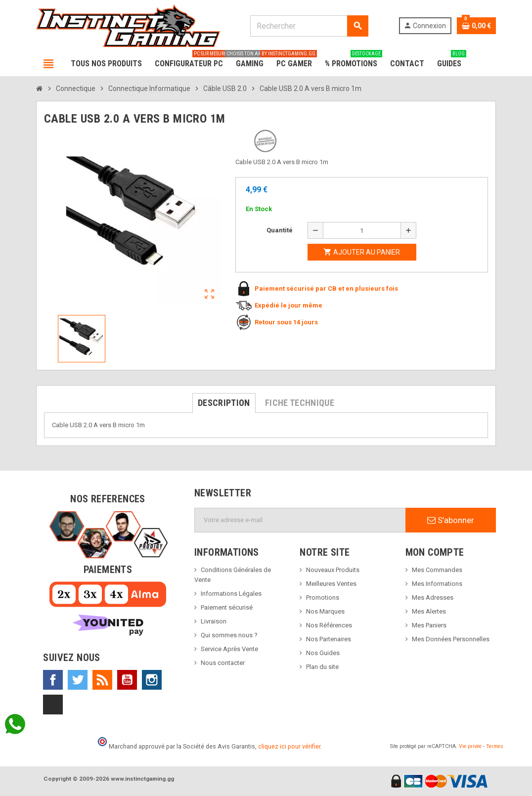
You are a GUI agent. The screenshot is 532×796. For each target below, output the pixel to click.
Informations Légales (231, 594)
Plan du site (322, 667)
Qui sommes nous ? (229, 635)
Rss (102, 680)
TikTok (53, 705)
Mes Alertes (429, 611)
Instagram (152, 680)
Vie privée (470, 746)
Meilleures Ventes (331, 584)
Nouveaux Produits (333, 570)
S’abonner (451, 520)
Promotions (323, 597)
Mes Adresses (433, 597)
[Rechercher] (309, 26)
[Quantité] (362, 230)
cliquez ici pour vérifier (289, 746)
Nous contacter (223, 663)
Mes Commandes (437, 570)
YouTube (127, 680)
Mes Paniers (429, 625)
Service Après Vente (229, 649)
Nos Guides (323, 653)
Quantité (280, 230)
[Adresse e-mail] (300, 520)
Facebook (53, 680)
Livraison (214, 621)
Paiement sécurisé (227, 607)
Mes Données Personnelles (451, 639)
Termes (495, 746)
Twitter (78, 680)
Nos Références (329, 625)
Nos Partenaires (329, 639)
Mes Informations (437, 584)
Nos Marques (325, 611)
